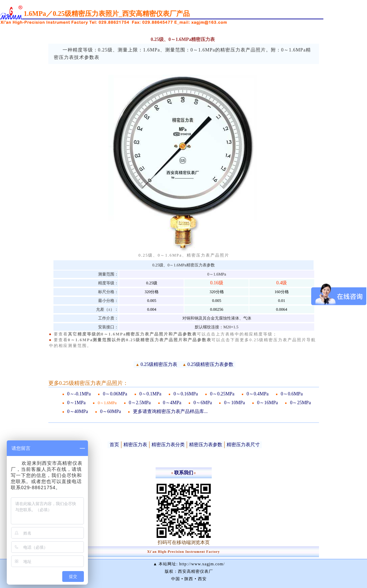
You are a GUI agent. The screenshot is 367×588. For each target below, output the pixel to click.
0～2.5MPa (140, 403)
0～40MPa (78, 411)
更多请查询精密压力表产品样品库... (170, 411)
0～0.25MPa (222, 394)
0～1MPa (76, 403)
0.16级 (217, 283)
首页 (114, 445)
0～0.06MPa (115, 394)
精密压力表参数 (206, 445)
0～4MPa (172, 403)
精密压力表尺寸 (243, 445)
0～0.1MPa (150, 394)
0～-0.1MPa (79, 394)
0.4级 (282, 283)
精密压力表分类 (168, 445)
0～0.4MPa (258, 394)
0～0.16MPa (186, 394)
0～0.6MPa (292, 394)
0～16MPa (267, 403)
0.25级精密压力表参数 (211, 364)
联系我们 (184, 473)
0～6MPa (203, 403)
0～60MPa (110, 411)
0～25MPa (300, 403)
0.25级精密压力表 (159, 364)
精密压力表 (135, 445)
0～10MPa (234, 403)
